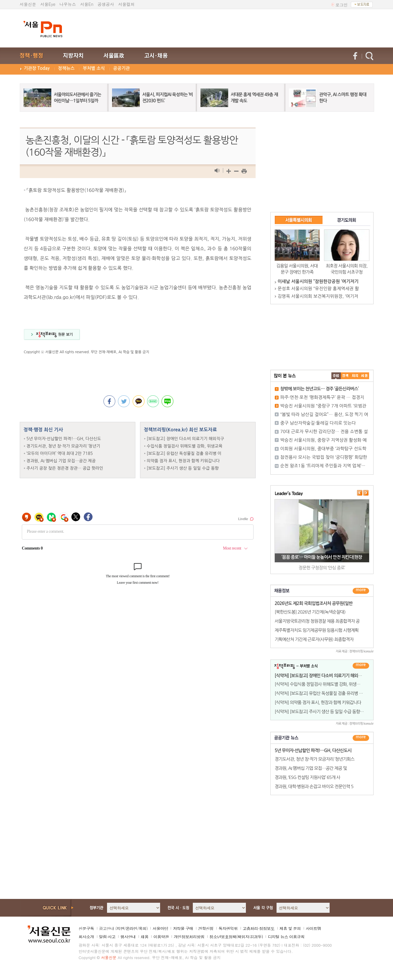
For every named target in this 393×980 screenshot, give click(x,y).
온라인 (131, 928)
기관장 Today (37, 68)
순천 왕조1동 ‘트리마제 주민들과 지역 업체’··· (323, 466)
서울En (87, 4)
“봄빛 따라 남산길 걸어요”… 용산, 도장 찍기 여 (324, 414)
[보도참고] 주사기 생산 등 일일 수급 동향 (183, 468)
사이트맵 (313, 928)
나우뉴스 (68, 4)
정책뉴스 (66, 68)
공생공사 (106, 4)
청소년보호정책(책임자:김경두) (236, 937)
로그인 (342, 5)
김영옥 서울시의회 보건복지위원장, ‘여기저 (318, 296)
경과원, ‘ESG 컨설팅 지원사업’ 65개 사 (308, 777)
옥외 (142, 928)
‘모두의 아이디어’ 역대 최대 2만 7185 (60, 453)
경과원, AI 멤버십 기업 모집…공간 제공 (61, 461)
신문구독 (86, 928)
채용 (144, 937)
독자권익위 (228, 928)
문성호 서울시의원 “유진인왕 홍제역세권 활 (318, 288)
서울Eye (48, 4)
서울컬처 (126, 4)
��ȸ (364, 376)
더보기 (361, 591)
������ (361, 738)
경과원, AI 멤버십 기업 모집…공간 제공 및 (311, 768)
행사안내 (128, 937)
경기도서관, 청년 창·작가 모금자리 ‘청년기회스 (315, 759)
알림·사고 (107, 937)
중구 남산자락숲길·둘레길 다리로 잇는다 (318, 423)
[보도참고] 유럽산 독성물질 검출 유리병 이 (184, 453)
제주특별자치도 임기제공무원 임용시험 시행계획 (317, 630)
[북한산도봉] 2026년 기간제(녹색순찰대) (310, 612)
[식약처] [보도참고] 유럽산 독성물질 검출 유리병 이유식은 (325, 693)
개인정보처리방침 (189, 937)
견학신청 (206, 928)
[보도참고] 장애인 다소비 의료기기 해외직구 (186, 439)
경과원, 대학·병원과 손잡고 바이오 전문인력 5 (314, 786)
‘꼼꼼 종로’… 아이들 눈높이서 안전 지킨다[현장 (322, 557)
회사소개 (86, 937)
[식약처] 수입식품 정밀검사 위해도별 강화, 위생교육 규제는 (326, 684)
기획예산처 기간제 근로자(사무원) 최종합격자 (314, 639)
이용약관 (161, 937)
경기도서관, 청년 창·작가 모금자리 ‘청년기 (63, 446)
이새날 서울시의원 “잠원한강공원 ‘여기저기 (318, 281)
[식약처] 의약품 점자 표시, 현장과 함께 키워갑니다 (318, 702)
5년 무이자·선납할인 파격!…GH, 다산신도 (64, 439)
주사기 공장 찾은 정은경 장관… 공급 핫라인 (65, 468)
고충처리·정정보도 (259, 928)
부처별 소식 (94, 68)
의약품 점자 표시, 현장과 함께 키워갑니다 (183, 461)
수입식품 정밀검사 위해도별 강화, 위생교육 (185, 446)
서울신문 (28, 4)
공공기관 (121, 68)
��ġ (346, 376)
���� (336, 376)
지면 (120, 928)
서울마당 (160, 928)
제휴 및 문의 (290, 928)
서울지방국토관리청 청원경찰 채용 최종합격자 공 (317, 621)
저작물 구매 (183, 928)
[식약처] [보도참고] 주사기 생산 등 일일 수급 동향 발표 (322, 712)
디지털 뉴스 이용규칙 (286, 937)
